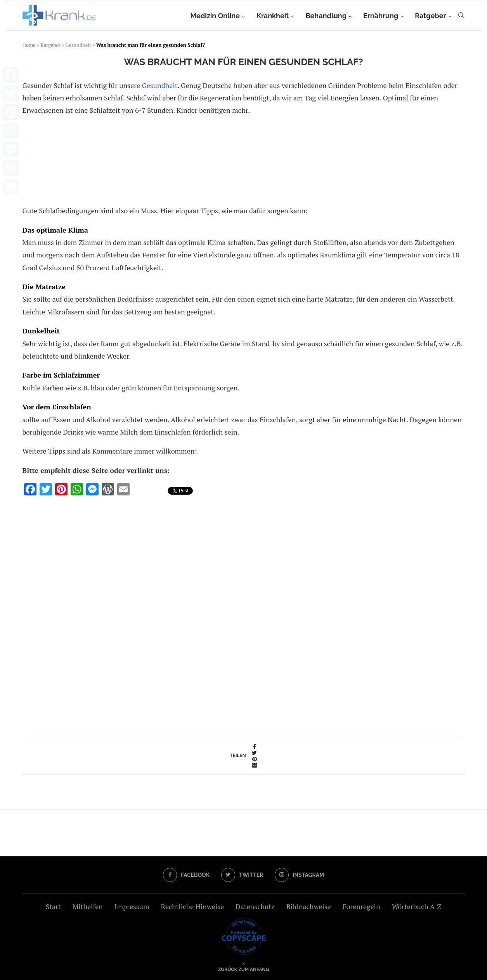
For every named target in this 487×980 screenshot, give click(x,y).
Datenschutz (255, 906)
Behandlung (326, 16)
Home (29, 45)
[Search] (461, 16)
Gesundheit (78, 45)
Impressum (132, 906)
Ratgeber (430, 16)
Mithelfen (88, 906)
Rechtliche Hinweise (192, 906)
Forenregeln (361, 906)
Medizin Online (215, 16)
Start (53, 906)
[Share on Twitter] (255, 753)
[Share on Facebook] (255, 747)
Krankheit (273, 16)
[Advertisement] (242, 162)
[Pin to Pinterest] (255, 759)
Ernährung (381, 16)
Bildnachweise (309, 906)
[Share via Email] (255, 765)
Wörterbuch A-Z (417, 906)
